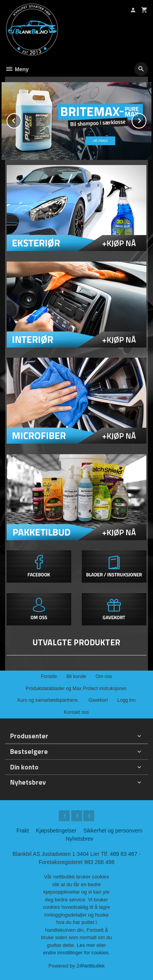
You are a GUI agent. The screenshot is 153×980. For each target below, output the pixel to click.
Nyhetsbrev (80, 839)
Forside (49, 676)
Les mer (87, 945)
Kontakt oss (76, 712)
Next (146, 119)
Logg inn (126, 700)
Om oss (104, 676)
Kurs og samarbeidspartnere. (48, 700)
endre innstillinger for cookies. (77, 953)
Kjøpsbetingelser (56, 831)
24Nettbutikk (91, 966)
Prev (21, 119)
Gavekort (98, 700)
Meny (17, 69)
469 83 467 (123, 854)
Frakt (23, 831)
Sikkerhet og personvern (113, 831)
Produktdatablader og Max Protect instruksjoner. (76, 688)
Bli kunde (76, 676)
